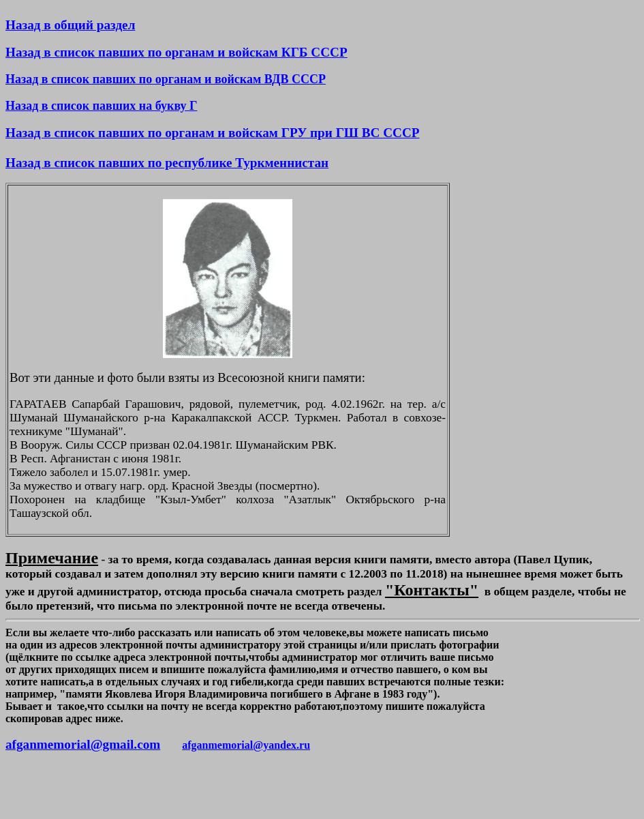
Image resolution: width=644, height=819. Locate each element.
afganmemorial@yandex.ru (246, 745)
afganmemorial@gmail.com (83, 744)
